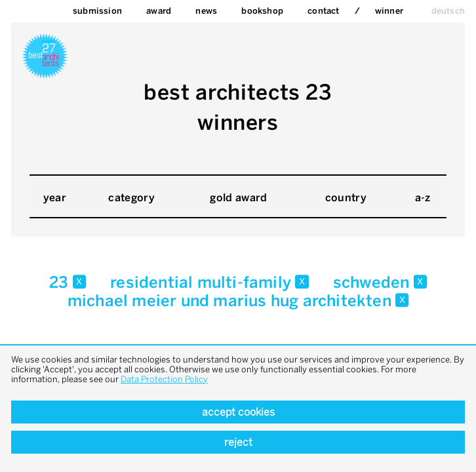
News (206, 11)
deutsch (448, 11)
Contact (323, 11)
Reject (238, 442)
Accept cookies (238, 412)
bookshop (262, 11)
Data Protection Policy (164, 379)
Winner (389, 11)
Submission (97, 11)
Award (159, 11)
